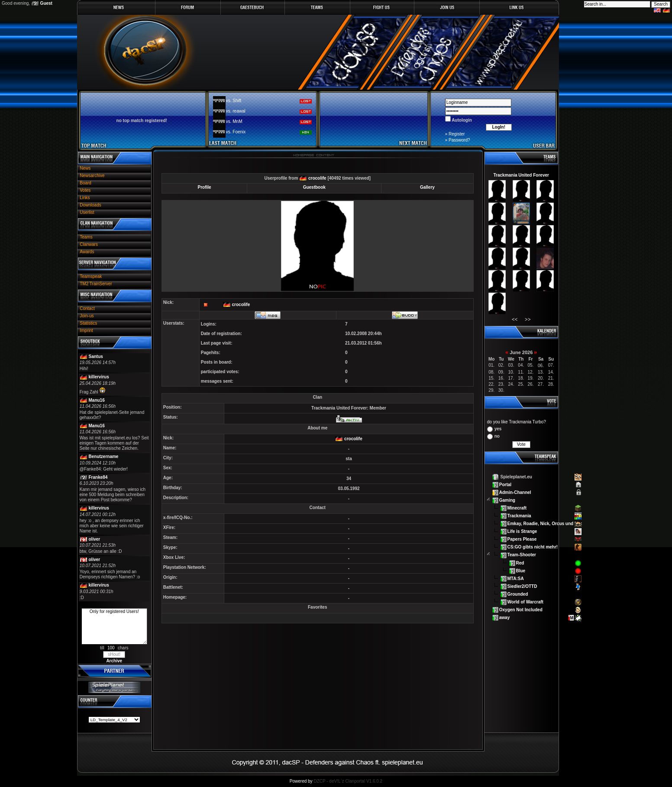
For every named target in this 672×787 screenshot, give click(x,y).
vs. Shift (234, 101)
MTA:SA (516, 578)
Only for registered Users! (114, 626)
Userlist (87, 212)
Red (520, 563)
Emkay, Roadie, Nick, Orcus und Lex (545, 524)
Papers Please (522, 539)
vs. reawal (236, 111)
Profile (205, 187)
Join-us (87, 316)
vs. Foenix (236, 132)
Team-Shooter (522, 555)
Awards (87, 252)
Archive (114, 661)
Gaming (507, 500)
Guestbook (314, 187)
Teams (86, 237)
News (85, 168)
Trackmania (519, 516)
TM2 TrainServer (96, 284)
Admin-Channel (515, 492)
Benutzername (104, 456)
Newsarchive (92, 176)
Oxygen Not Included (521, 609)
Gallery (427, 187)
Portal (505, 485)
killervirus (99, 377)
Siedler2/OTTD (522, 586)
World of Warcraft (525, 602)
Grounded (518, 594)
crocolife (317, 178)
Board (86, 183)
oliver (95, 539)
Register (457, 134)
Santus (96, 356)
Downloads (90, 205)
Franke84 (98, 477)
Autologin (461, 120)
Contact (87, 308)
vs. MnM (234, 121)
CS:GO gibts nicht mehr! (533, 547)
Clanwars (89, 244)
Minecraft (517, 508)
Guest (46, 3)
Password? (459, 140)
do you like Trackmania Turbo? (517, 422)
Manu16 (97, 400)
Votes (85, 190)
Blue (521, 570)
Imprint (86, 331)
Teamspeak (91, 276)
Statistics (88, 323)
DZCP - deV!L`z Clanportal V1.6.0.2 (348, 781)
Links (85, 198)
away (504, 617)
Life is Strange (522, 531)
